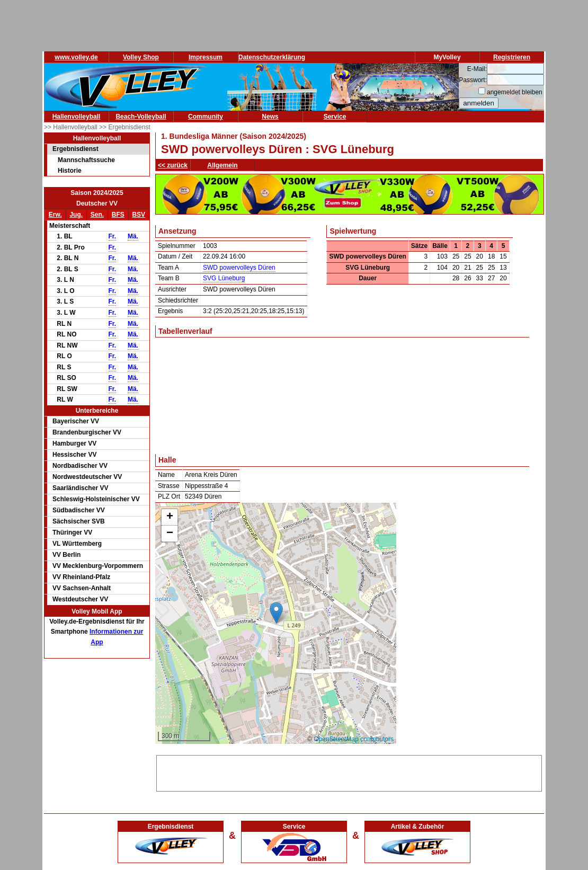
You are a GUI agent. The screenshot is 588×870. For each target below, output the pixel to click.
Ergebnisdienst (75, 149)
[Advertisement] (349, 771)
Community (206, 117)
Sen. (97, 215)
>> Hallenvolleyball (72, 127)
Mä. (133, 236)
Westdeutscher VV (80, 599)
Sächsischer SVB (79, 521)
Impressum (206, 57)
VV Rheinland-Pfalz (81, 577)
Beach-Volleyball (141, 117)
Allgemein (222, 165)
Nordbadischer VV (80, 466)
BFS (118, 215)
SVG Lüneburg (224, 278)
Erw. (55, 215)
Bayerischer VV (76, 421)
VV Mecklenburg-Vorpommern (98, 566)
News (270, 117)
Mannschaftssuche (86, 160)
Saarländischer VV (80, 488)
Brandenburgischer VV (87, 432)
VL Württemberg (77, 544)
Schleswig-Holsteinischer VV (96, 499)
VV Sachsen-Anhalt (82, 588)
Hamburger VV (74, 443)
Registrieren (512, 57)
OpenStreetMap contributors (354, 739)
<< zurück (173, 165)
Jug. (76, 215)
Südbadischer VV (79, 510)
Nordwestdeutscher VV (87, 477)
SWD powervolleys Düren (239, 268)
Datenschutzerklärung (272, 57)
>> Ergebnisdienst (125, 127)
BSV (139, 215)
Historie (70, 171)
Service (335, 117)
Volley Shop (141, 57)
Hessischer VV (74, 455)
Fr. (113, 236)
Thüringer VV (72, 532)
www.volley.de (76, 57)
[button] (276, 613)
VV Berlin (66, 555)
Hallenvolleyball (77, 117)
